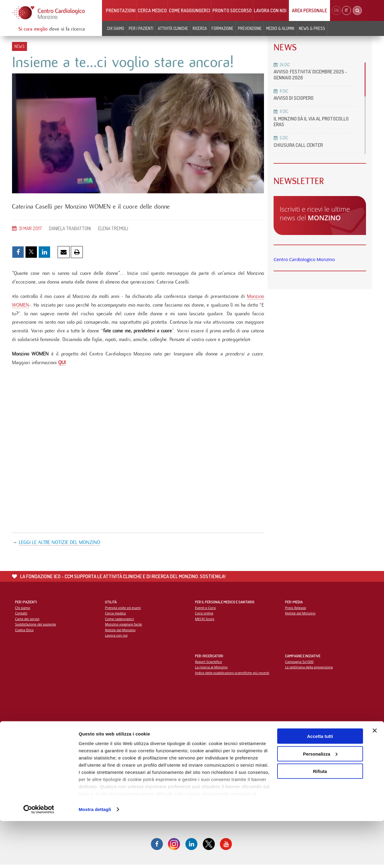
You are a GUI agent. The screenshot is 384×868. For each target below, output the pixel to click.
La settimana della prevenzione (309, 670)
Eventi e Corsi (205, 610)
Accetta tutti (320, 783)
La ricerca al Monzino (211, 670)
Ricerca (200, 28)
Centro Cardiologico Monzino (304, 259)
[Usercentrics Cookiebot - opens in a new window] (39, 856)
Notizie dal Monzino (120, 633)
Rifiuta (320, 818)
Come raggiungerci (190, 10)
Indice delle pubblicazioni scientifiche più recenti (233, 675)
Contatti (21, 616)
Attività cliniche (173, 28)
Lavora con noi (270, 10)
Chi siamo (116, 28)
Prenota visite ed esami (123, 610)
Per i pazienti (141, 28)
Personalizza (320, 801)
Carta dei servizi (27, 621)
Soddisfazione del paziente (36, 627)
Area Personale (309, 10)
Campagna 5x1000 (300, 664)
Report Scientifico (209, 664)
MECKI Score (205, 621)
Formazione (222, 28)
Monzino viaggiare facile (124, 627)
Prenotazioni (121, 10)
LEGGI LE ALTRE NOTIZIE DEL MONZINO (60, 545)
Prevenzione (250, 28)
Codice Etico (24, 633)
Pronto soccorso (232, 10)
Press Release (296, 610)
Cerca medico (152, 10)
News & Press (312, 28)
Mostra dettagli (95, 856)
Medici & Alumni (280, 28)
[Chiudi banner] (375, 777)
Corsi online (204, 616)
